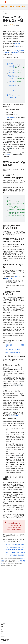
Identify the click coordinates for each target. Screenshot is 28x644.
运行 (6, 14)
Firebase (5, 12)
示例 (2, 631)
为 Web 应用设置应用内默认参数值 (15, 550)
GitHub (3, 636)
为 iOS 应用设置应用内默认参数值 (15, 547)
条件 (19, 46)
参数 (15, 46)
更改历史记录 (11, 118)
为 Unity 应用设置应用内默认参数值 (15, 552)
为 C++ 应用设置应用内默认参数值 (15, 555)
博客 (2, 643)
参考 (2, 629)
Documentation (7, 6)
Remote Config (20, 6)
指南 (2, 627)
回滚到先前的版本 (14, 416)
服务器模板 (16, 25)
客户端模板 (7, 25)
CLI (16, 53)
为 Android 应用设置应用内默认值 (15, 545)
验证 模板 (13, 349)
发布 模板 (13, 352)
